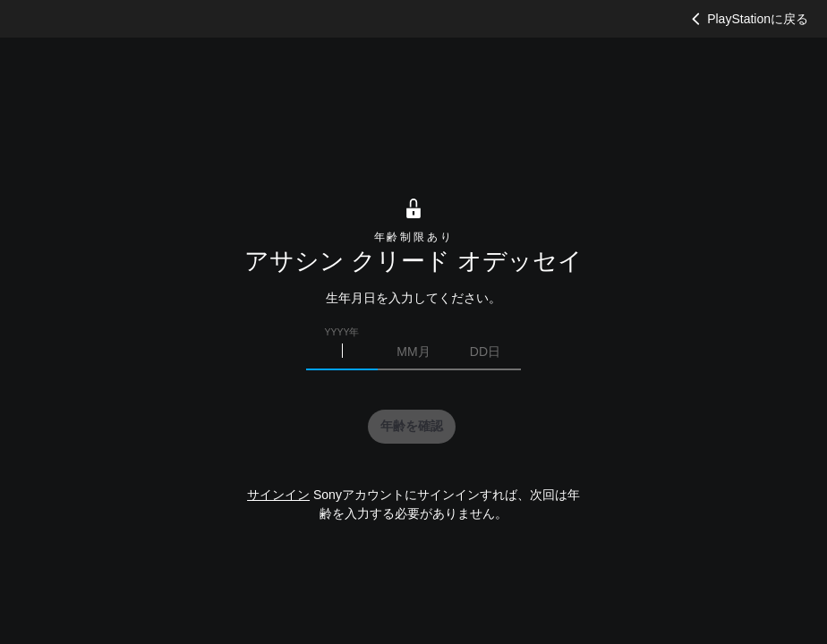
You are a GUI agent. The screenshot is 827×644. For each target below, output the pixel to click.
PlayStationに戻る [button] (748, 19)
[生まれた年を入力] (342, 352)
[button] (412, 427)
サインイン (278, 495)
